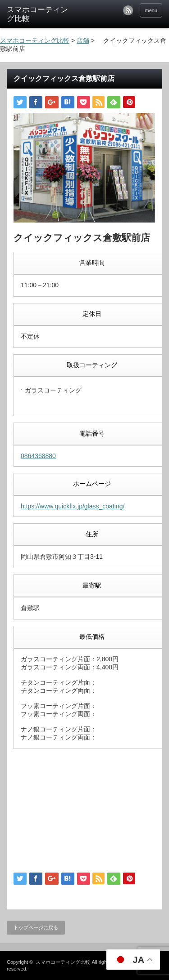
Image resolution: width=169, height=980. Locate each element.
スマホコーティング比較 (63, 962)
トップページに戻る (36, 927)
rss (128, 10)
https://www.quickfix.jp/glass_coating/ (73, 506)
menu (151, 10)
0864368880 (38, 456)
